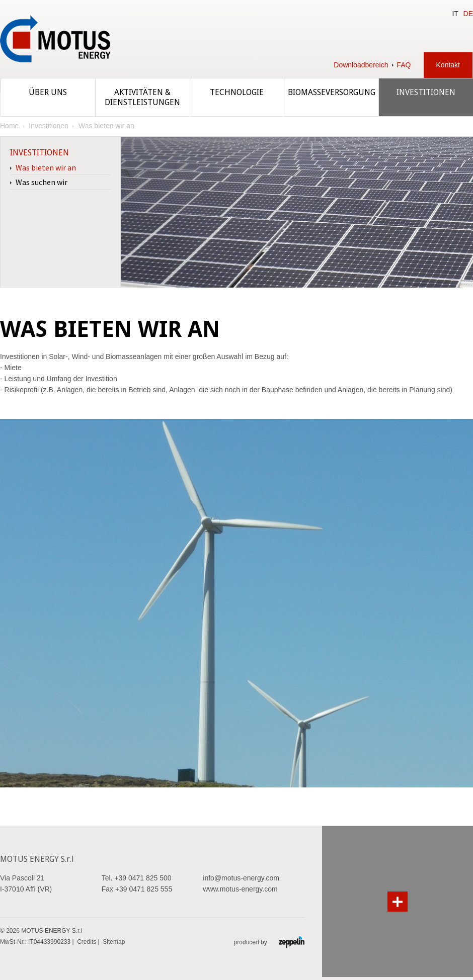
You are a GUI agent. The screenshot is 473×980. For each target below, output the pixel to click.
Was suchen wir (42, 182)
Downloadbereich (361, 65)
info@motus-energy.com (241, 878)
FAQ (404, 65)
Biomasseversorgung (332, 92)
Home (9, 126)
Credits (87, 942)
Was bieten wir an (46, 167)
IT (455, 14)
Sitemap (114, 942)
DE (468, 14)
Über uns (48, 92)
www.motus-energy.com (240, 889)
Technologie (237, 92)
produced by (269, 942)
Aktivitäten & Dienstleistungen (142, 97)
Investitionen (426, 92)
